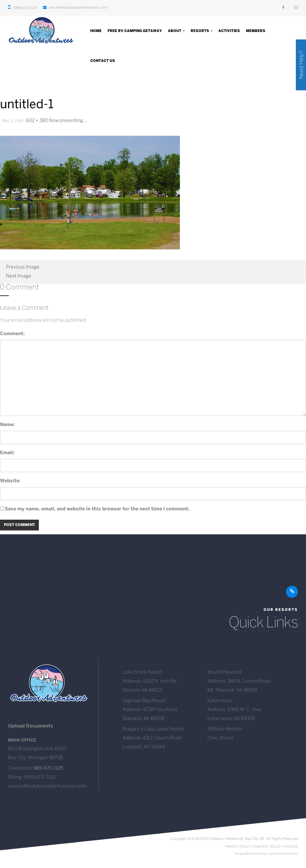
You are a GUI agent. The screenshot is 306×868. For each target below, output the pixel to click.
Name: (7, 425)
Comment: (12, 334)
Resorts (202, 31)
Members (256, 31)
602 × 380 (37, 121)
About (176, 31)
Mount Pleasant (224, 672)
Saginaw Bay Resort (144, 701)
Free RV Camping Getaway (135, 31)
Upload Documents (31, 726)
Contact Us (103, 61)
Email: (7, 453)
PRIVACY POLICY (238, 847)
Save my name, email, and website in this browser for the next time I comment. (97, 509)
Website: (10, 481)
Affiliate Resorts (225, 729)
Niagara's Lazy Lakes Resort (153, 729)
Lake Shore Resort (142, 672)
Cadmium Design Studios (283, 854)
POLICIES (291, 847)
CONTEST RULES (267, 847)
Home (96, 31)
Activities (229, 31)
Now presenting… (68, 121)
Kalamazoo (220, 701)
